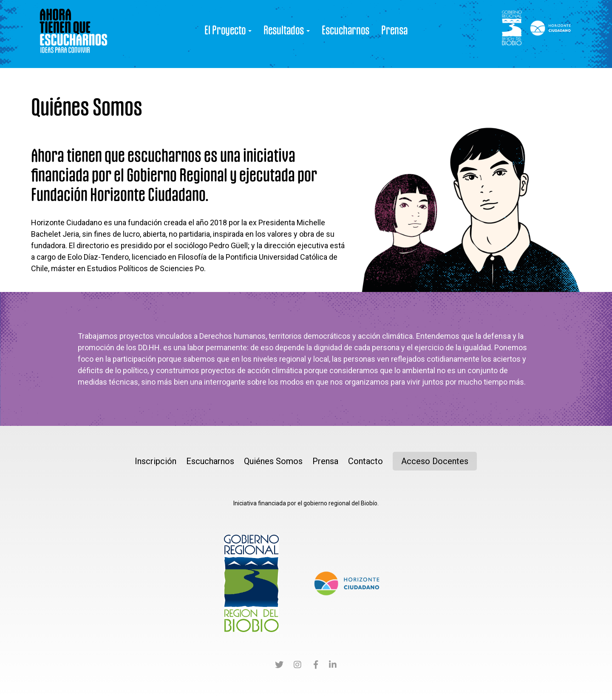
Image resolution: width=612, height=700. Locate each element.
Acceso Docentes (435, 461)
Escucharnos (346, 30)
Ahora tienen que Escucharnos (74, 34)
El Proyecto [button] (228, 30)
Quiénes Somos (273, 461)
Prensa (394, 30)
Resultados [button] (287, 30)
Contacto (365, 461)
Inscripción (156, 461)
